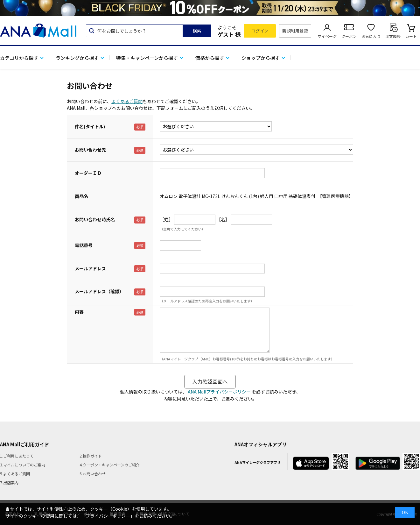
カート (411, 36)
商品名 (81, 196)
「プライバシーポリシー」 (108, 516)
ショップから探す (261, 58)
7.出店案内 (9, 482)
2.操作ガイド (91, 456)
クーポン (349, 36)
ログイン (260, 31)
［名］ (223, 219)
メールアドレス (90, 268)
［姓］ (166, 219)
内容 (79, 312)
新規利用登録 (295, 31)
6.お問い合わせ (93, 474)
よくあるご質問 (127, 101)
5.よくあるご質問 (15, 474)
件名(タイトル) (90, 126)
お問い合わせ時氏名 (95, 219)
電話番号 (84, 245)
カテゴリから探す (19, 58)
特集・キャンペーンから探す (147, 58)
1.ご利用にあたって (17, 456)
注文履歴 (393, 36)
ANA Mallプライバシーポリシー (219, 392)
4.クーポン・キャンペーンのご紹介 (110, 465)
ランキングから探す (77, 58)
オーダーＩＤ (88, 173)
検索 (197, 31)
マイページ (327, 36)
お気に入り (371, 36)
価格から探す (210, 58)
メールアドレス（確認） (99, 291)
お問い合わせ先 (90, 150)
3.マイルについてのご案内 (23, 465)
